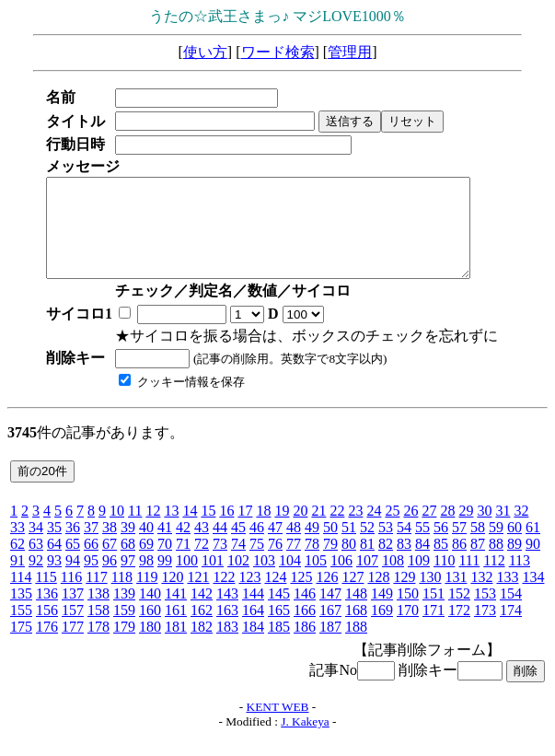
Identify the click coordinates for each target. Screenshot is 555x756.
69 (146, 563)
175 (21, 646)
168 (356, 629)
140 (150, 613)
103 (264, 580)
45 (238, 547)
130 (430, 596)
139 (124, 613)
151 (434, 613)
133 (507, 596)
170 (408, 629)
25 (392, 530)
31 (503, 530)
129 (404, 596)
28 (447, 530)
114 (21, 596)
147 (330, 613)
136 (47, 613)
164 (253, 629)
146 (305, 613)
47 (275, 547)
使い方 (205, 52)
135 (21, 613)
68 (128, 563)
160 (150, 629)
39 (128, 547)
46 (257, 547)
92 (36, 580)
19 (282, 530)
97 (128, 580)
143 (227, 613)
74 (238, 563)
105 (316, 580)
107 (367, 580)
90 (533, 563)
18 (263, 530)
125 (301, 596)
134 (533, 596)
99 (165, 580)
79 (330, 563)
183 (227, 646)
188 (356, 646)
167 (330, 629)
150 (408, 613)
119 (147, 596)
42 (183, 547)
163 (227, 629)
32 (521, 530)
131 (456, 596)
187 (330, 646)
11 (135, 530)
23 (355, 530)
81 (367, 563)
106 (341, 580)
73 (220, 563)
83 (404, 563)
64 (54, 563)
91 (17, 580)
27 (429, 530)
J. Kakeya (305, 741)
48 (294, 547)
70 (165, 563)
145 (279, 613)
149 (382, 613)
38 (110, 547)
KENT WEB (278, 726)
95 (91, 580)
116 (71, 596)
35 (54, 547)
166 (305, 629)
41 (165, 547)
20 (300, 530)
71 (183, 563)
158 (98, 629)
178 (98, 646)
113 (520, 580)
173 (485, 629)
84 (422, 563)
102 (238, 580)
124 (275, 596)
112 (494, 580)
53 (386, 547)
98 (146, 580)
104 (290, 580)
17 (245, 530)
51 (349, 547)
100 (187, 580)
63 (36, 563)
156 (47, 629)
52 (367, 547)
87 (478, 563)
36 (73, 547)
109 (419, 580)
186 (305, 646)
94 (73, 580)
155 (21, 629)
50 (330, 547)
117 (96, 596)
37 (91, 547)
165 (279, 629)
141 (176, 613)
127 (353, 596)
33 (17, 547)
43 (202, 547)
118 (122, 596)
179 (124, 646)
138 (98, 613)
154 (511, 613)
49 (312, 547)
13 (171, 530)
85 (441, 563)
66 (91, 563)
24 (374, 530)
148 (356, 613)
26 (410, 530)
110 (444, 580)
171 (434, 629)
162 (202, 629)
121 (198, 596)
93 (54, 580)
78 (312, 563)
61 (533, 547)
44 (220, 547)
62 (17, 563)
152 (459, 613)
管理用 (350, 52)
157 (73, 629)
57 (459, 547)
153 (485, 613)
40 (146, 547)
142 (202, 613)
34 (36, 547)
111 (469, 580)
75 (257, 563)
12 (153, 530)
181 (176, 646)
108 (393, 580)
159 (124, 629)
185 (279, 646)
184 (253, 646)
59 (496, 547)
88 (496, 563)
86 (459, 563)
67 (110, 563)
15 (208, 530)
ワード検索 (278, 52)
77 (294, 563)
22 (337, 530)
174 (511, 629)
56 (441, 547)
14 (190, 530)
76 (275, 563)
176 (47, 646)
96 (110, 580)
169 (382, 629)
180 (150, 646)
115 (46, 596)
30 (484, 530)
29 (466, 530)
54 (404, 547)
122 (224, 596)
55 (422, 547)
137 (73, 613)
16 (226, 530)
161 (176, 629)
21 (318, 530)
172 (459, 629)
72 (202, 563)
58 (478, 547)
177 (73, 646)
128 (378, 596)
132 (481, 596)
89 (515, 563)
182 (202, 646)
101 (213, 580)
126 (327, 596)
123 (249, 596)
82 (386, 563)
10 (117, 530)
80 (349, 563)
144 (253, 613)
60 (515, 547)
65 (73, 563)
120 (172, 596)
